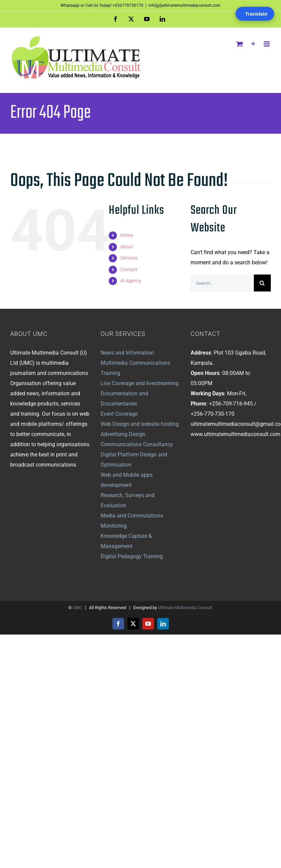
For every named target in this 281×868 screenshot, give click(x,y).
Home (127, 235)
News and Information (127, 353)
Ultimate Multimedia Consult (185, 608)
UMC (77, 608)
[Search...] (222, 283)
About (127, 247)
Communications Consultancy (137, 444)
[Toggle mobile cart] (240, 44)
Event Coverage (119, 414)
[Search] (262, 283)
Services (129, 258)
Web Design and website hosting (140, 424)
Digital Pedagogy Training (132, 556)
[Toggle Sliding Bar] (253, 44)
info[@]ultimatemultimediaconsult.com (185, 5)
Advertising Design (123, 434)
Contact (129, 269)
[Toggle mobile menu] (267, 44)
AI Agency (131, 281)
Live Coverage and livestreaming (139, 383)
